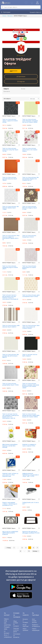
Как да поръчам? (26, 626)
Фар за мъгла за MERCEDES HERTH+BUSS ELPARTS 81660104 (10, 533)
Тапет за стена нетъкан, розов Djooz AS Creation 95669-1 (29, 267)
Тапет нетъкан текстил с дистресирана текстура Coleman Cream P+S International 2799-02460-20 (10, 297)
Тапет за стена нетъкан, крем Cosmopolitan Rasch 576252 (31, 296)
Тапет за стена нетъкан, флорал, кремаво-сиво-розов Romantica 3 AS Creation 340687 (31, 386)
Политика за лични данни (16, 630)
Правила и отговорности (36, 626)
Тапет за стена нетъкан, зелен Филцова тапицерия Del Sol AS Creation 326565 (30, 121)
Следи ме (21, 82)
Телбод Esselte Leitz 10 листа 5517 (31, 503)
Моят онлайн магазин (34, 621)
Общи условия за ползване (16, 624)
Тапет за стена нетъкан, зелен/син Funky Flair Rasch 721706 (10, 150)
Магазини (10, 16)
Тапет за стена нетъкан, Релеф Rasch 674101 (29, 236)
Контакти (7, 91)
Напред (36, 551)
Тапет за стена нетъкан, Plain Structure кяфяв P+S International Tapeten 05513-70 (11, 238)
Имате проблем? (25, 629)
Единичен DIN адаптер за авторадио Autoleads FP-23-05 (31, 532)
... (18, 548)
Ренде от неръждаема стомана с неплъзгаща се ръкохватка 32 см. (10, 504)
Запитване (21, 77)
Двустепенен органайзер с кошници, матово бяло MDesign (10, 446)
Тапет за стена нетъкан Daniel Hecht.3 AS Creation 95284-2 (30, 150)
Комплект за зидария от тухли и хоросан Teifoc (29, 445)
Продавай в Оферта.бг (35, 12)
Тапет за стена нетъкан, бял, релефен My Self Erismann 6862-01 (11, 356)
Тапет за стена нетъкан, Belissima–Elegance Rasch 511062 (30, 208)
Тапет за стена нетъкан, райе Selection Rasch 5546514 (11, 326)
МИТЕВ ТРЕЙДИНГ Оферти (9, 116)
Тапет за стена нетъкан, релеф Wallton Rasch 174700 (10, 384)
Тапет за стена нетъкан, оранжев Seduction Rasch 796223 (10, 179)
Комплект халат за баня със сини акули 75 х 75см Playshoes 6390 (10, 475)
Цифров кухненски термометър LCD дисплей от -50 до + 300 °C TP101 (31, 475)
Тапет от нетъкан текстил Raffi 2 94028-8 (30, 355)
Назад (8, 548)
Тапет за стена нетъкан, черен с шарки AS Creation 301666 (10, 121)
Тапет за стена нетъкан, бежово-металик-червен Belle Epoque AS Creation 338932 (31, 415)
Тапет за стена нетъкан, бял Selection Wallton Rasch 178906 (11, 208)
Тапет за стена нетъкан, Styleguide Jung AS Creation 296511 (10, 267)
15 (29, 551)
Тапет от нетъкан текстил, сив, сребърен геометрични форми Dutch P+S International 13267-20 (11, 416)
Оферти (6, 89)
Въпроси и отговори (25, 621)
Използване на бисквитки (17, 636)
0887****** (13, 71)
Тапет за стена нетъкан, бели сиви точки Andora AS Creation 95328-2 (31, 327)
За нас (23, 89)
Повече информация (36, 629)
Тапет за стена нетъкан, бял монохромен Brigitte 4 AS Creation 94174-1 (31, 179)
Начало (4, 16)
